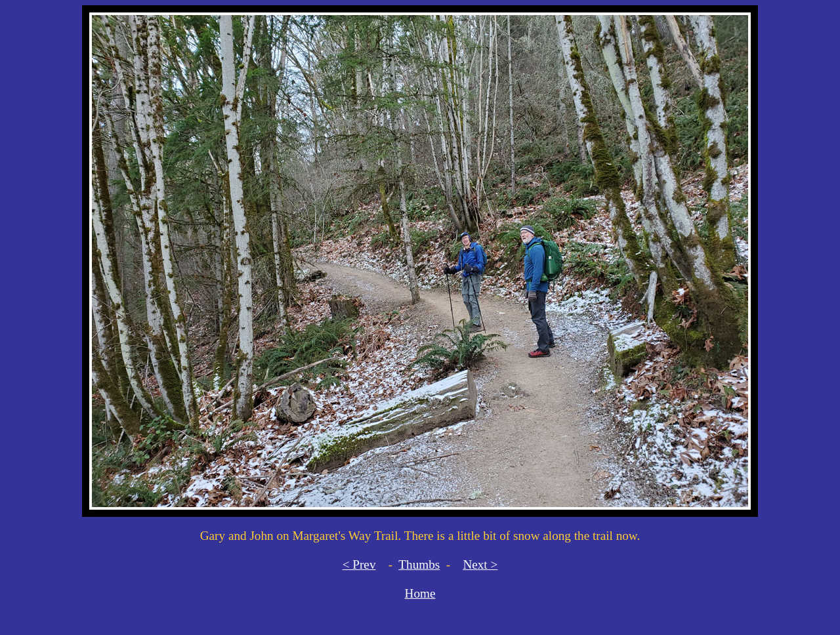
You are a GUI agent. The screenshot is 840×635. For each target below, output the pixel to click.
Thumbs (419, 564)
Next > (480, 564)
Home (420, 593)
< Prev (359, 564)
